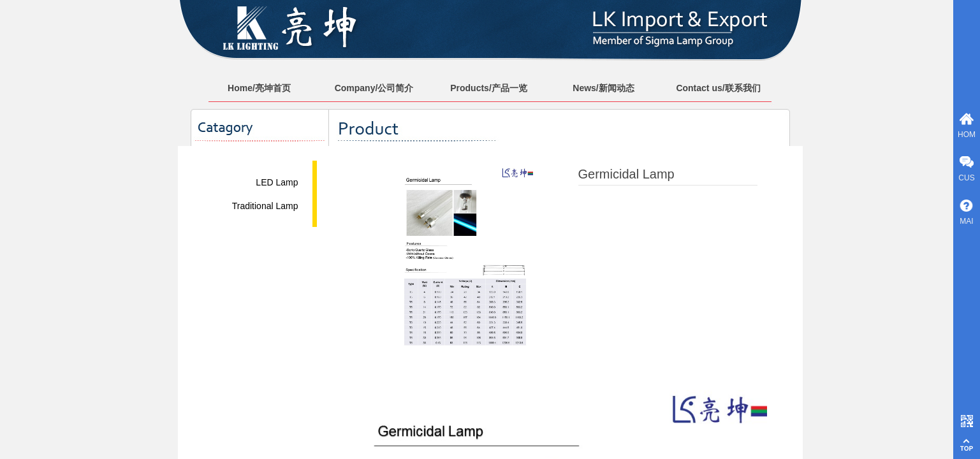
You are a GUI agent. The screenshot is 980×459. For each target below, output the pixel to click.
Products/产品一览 (489, 88)
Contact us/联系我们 (718, 88)
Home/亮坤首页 (259, 88)
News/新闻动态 (603, 88)
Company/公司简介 (374, 88)
